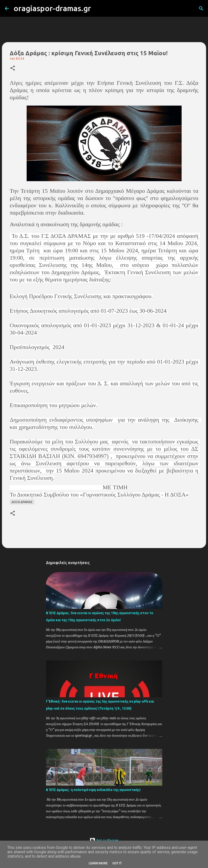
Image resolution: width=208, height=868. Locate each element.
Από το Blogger (104, 840)
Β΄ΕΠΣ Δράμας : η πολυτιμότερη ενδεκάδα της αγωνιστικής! (93, 790)
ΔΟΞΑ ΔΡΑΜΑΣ (22, 502)
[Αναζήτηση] (98, 8)
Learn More (98, 863)
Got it (117, 863)
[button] (13, 68)
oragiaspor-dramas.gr (52, 8)
